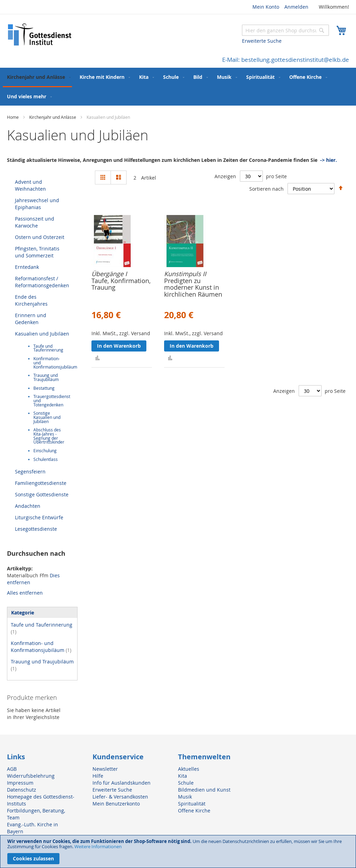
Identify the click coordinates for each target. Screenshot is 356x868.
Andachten (28, 506)
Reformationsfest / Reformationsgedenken (42, 282)
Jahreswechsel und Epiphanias (37, 204)
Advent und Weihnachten (30, 185)
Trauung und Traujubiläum (46, 377)
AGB (12, 769)
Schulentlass (46, 459)
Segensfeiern (30, 472)
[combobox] (285, 30)
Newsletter (105, 769)
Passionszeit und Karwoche (35, 222)
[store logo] (40, 35)
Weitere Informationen (98, 846)
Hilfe (98, 776)
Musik (185, 797)
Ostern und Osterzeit (40, 237)
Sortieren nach (266, 188)
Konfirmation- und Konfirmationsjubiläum (41, 647)
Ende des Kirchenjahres (31, 300)
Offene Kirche (194, 811)
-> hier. (329, 160)
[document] (178, 852)
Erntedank (27, 267)
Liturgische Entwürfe (39, 517)
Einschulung (45, 451)
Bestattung (44, 388)
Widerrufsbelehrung (31, 776)
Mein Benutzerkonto (116, 804)
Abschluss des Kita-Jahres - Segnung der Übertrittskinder (49, 436)
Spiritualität (192, 804)
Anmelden (296, 7)
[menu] (178, 87)
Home (13, 117)
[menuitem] (37, 77)
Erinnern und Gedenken (31, 319)
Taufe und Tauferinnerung (48, 348)
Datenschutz (22, 790)
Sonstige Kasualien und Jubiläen (47, 417)
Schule (186, 783)
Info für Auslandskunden (122, 783)
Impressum (20, 783)
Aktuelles (189, 769)
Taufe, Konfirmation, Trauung (121, 284)
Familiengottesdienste (41, 483)
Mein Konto (266, 7)
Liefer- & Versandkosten (120, 797)
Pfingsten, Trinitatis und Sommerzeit (37, 252)
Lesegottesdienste (36, 529)
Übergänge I (109, 274)
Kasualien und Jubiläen (42, 334)
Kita (183, 776)
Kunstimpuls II (185, 274)
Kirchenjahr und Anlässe (53, 117)
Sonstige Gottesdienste (42, 494)
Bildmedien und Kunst (204, 790)
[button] (98, 358)
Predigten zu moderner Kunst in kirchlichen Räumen (193, 288)
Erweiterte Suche (262, 41)
